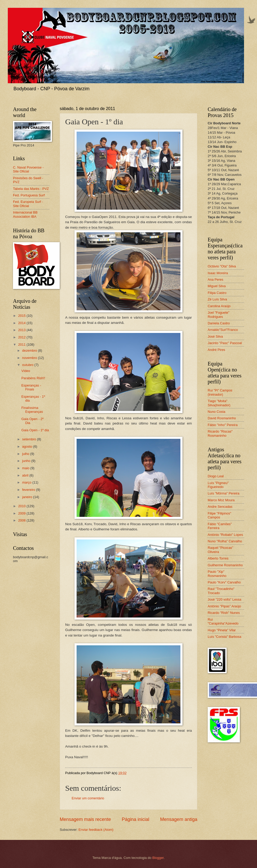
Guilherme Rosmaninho (225, 565)
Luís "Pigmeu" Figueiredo (218, 485)
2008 (22, 520)
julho (26, 454)
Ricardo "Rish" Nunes (224, 613)
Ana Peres (215, 279)
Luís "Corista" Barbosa (224, 637)
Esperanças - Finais (31, 387)
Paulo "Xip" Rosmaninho (217, 574)
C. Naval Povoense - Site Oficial (28, 169)
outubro (28, 365)
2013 (22, 330)
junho (27, 461)
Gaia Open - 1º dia (35, 430)
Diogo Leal (216, 476)
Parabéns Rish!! (33, 378)
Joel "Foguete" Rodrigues (219, 314)
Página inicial (136, 819)
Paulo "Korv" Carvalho (224, 582)
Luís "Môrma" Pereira (224, 493)
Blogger (158, 858)
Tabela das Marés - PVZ (31, 189)
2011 (22, 345)
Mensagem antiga (179, 819)
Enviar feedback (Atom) (96, 830)
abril (26, 475)
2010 (22, 506)
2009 (22, 513)
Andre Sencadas (220, 507)
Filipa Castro (217, 293)
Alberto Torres (218, 558)
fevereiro (29, 490)
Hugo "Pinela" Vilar (222, 630)
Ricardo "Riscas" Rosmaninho (220, 433)
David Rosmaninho (222, 418)
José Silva (215, 336)
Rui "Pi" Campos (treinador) (220, 392)
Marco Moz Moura (221, 500)
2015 (22, 316)
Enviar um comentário (88, 798)
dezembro (30, 351)
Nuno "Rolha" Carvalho (225, 541)
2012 (22, 337)
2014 (22, 323)
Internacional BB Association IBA (25, 214)
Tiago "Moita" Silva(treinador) (219, 403)
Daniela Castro (219, 323)
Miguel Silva (217, 286)
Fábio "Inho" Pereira (223, 425)
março (27, 482)
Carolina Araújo (219, 306)
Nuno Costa (217, 412)
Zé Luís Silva (217, 299)
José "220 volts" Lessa (224, 599)
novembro (30, 358)
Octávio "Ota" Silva (222, 266)
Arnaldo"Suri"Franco (223, 330)
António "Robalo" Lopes (225, 535)
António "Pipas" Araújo (224, 606)
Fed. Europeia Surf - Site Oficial (28, 204)
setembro (29, 439)
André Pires (216, 350)
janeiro (28, 497)
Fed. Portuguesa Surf (29, 195)
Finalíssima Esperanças (32, 410)
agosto (28, 446)
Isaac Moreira (218, 273)
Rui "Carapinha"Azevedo (223, 621)
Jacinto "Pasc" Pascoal (225, 343)
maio (26, 468)
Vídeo (26, 371)
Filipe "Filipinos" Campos (219, 515)
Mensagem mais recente (85, 819)
